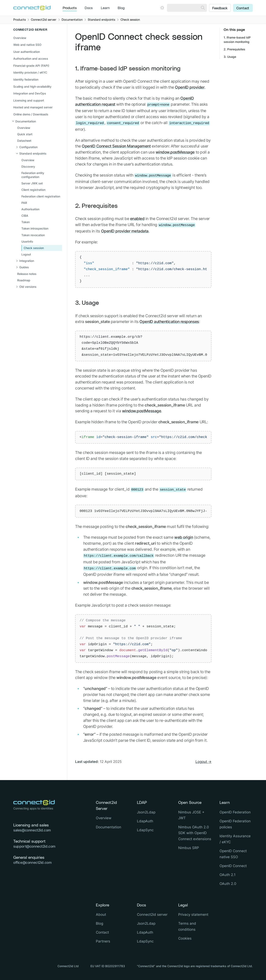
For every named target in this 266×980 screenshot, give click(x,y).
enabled (137, 219)
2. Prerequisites (96, 206)
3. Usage (87, 303)
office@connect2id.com (32, 863)
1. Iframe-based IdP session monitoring (128, 69)
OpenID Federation (235, 812)
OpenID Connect (233, 866)
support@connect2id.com (34, 846)
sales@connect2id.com (32, 830)
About (101, 915)
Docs (89, 8)
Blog (121, 8)
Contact (243, 8)
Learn (105, 8)
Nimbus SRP (189, 848)
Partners (103, 941)
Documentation (109, 827)
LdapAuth (145, 821)
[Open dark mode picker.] (162, 8)
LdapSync (145, 830)
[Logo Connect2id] (32, 8)
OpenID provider (190, 87)
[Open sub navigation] (39, 147)
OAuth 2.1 (228, 875)
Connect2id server (152, 915)
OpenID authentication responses (169, 322)
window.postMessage (175, 152)
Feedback (220, 8)
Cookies (185, 938)
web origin (184, 537)
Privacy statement (193, 915)
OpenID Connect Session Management (116, 146)
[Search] (203, 8)
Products (70, 8)
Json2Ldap (146, 812)
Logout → (203, 762)
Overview (20, 38)
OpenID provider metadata (125, 231)
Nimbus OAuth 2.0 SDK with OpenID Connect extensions (195, 833)
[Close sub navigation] (37, 121)
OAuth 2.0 (228, 884)
